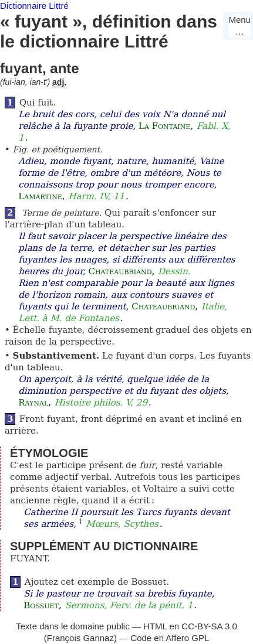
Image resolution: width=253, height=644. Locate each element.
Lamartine (40, 196)
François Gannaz (80, 638)
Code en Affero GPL (170, 638)
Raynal (33, 403)
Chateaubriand (120, 271)
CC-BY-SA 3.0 (209, 626)
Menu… (239, 25)
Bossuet (41, 605)
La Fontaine (164, 126)
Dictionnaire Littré (34, 6)
